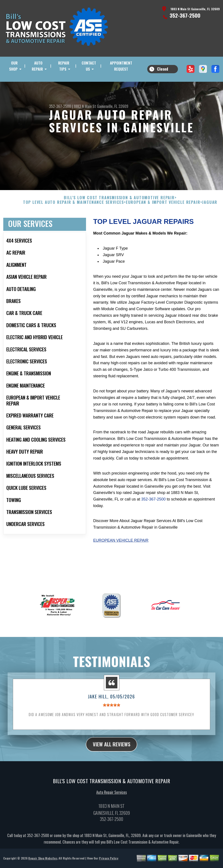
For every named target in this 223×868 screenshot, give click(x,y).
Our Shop (13, 66)
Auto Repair (37, 66)
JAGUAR (210, 215)
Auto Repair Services (111, 805)
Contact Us (89, 66)
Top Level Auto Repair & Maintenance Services (73, 215)
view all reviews (112, 757)
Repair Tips (64, 66)
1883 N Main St (85, 106)
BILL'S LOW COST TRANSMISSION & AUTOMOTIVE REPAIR (119, 211)
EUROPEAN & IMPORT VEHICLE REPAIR (163, 215)
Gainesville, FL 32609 (113, 106)
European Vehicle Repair (121, 553)
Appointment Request (121, 66)
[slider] (111, 718)
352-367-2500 (185, 15)
